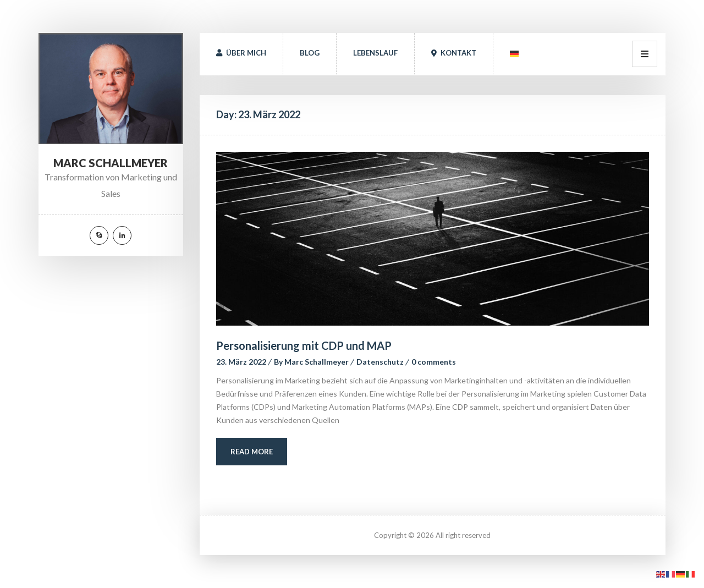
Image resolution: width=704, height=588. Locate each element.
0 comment (434, 362)
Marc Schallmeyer (317, 362)
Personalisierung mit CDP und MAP (304, 345)
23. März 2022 (241, 362)
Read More (252, 452)
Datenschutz (380, 362)
